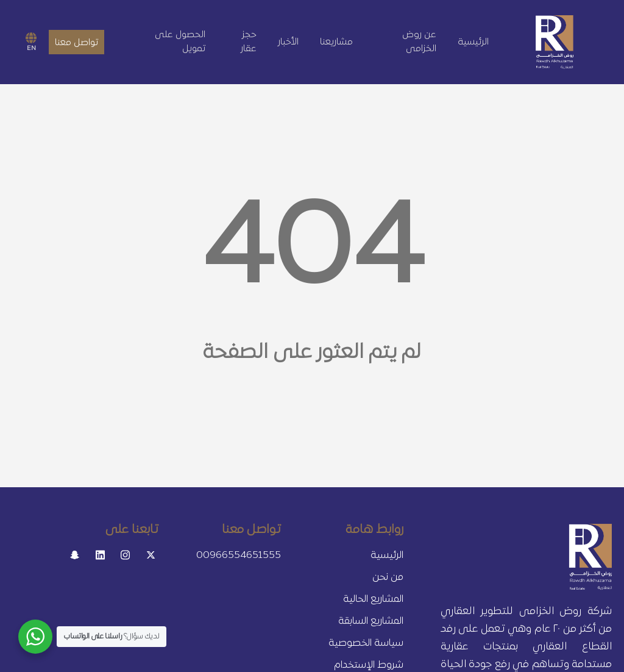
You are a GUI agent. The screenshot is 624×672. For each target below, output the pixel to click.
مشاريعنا (336, 42)
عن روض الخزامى (419, 42)
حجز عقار (249, 42)
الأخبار (288, 42)
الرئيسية (473, 42)
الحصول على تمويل (180, 42)
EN (31, 42)
